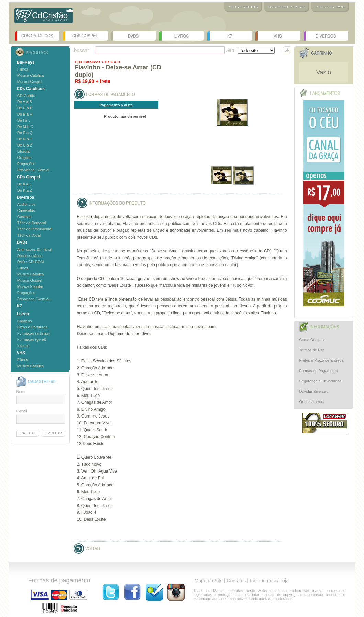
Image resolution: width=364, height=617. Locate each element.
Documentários (30, 256)
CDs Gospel (85, 36)
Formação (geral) (32, 339)
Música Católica (31, 75)
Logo (44, 18)
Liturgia (23, 151)
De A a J (24, 184)
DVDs (133, 36)
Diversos (326, 36)
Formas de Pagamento (319, 371)
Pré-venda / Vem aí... (35, 170)
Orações (24, 158)
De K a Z (25, 190)
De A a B (25, 102)
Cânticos (25, 321)
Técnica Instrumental (35, 229)
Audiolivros (26, 204)
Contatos (236, 581)
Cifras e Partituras (32, 327)
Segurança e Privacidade (321, 381)
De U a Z (25, 145)
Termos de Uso (312, 350)
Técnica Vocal (29, 235)
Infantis (23, 346)
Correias (24, 217)
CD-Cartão (26, 96)
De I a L (24, 120)
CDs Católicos (37, 36)
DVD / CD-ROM (31, 262)
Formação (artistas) (34, 333)
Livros (181, 36)
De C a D (25, 108)
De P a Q (25, 133)
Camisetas (26, 210)
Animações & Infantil (34, 249)
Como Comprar (312, 340)
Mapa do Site (209, 581)
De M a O (25, 127)
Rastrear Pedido (286, 7)
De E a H (25, 114)
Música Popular (30, 286)
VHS (278, 36)
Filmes (23, 69)
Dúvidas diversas (314, 391)
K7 (230, 36)
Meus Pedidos (330, 7)
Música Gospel (30, 82)
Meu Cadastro (243, 7)
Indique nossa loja (269, 581)
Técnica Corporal (32, 223)
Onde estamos (312, 402)
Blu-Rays (26, 62)
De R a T (25, 139)
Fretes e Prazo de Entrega (322, 360)
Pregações (26, 164)
